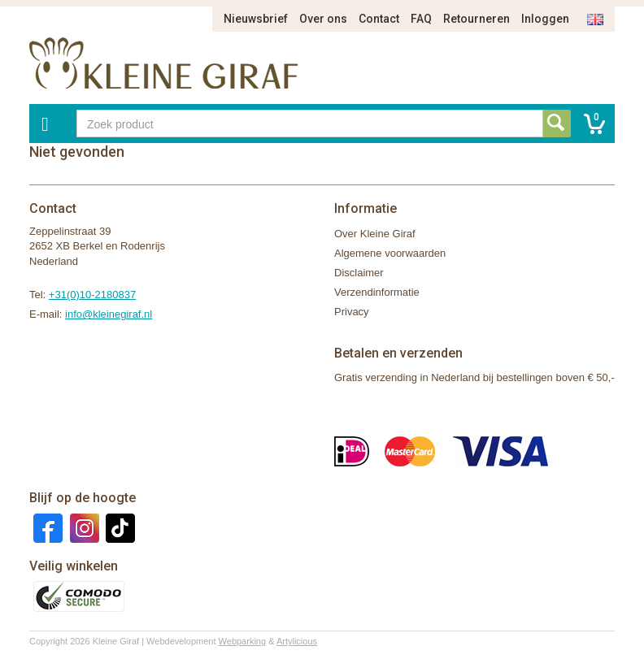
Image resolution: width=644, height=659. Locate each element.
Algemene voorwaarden (390, 253)
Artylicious (297, 641)
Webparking (243, 641)
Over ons (323, 19)
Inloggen (545, 19)
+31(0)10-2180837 (92, 295)
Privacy (352, 312)
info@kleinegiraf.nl (109, 314)
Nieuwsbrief (256, 19)
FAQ (421, 19)
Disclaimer (359, 273)
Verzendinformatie (377, 292)
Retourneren (476, 19)
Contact (379, 19)
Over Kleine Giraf (375, 234)
